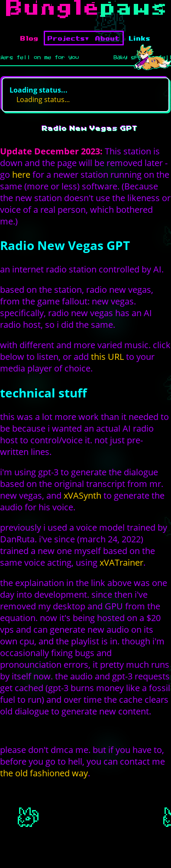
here (21, 175)
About (108, 38)
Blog (29, 38)
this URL (107, 357)
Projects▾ (68, 38)
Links (140, 38)
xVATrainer (121, 562)
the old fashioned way (44, 773)
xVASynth (82, 495)
